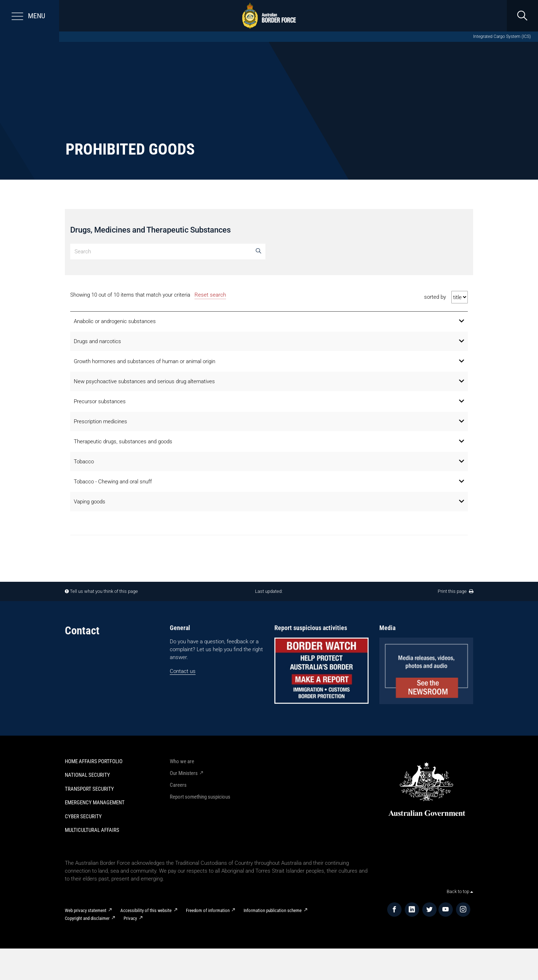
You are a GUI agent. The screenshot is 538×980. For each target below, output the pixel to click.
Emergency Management (95, 803)
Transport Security (89, 789)
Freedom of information (208, 910)
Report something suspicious (200, 797)
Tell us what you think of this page (104, 591)
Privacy (130, 918)
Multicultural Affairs (92, 830)
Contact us (183, 671)
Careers (178, 785)
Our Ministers (184, 773)
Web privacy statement (86, 910)
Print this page (455, 591)
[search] (522, 16)
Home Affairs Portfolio (94, 761)
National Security (87, 775)
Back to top (460, 891)
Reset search (210, 295)
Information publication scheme (273, 910)
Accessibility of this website (146, 910)
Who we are (182, 761)
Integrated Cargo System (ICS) (502, 36)
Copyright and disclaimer (87, 918)
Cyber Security (83, 816)
